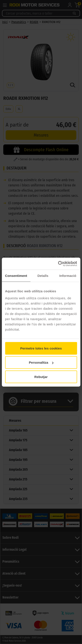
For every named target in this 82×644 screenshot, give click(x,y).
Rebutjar (41, 377)
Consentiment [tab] (16, 276)
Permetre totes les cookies (41, 348)
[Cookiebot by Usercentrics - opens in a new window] (58, 264)
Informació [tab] (68, 276)
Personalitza (41, 362)
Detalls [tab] (43, 276)
